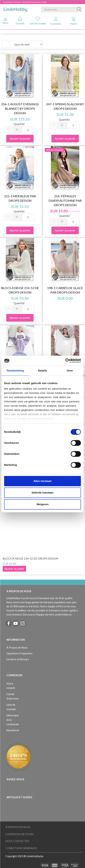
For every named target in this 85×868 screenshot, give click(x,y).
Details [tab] (42, 371)
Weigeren (42, 504)
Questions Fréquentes (19, 653)
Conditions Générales (21, 848)
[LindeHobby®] (15, 9)
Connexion (56, 21)
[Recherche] (79, 9)
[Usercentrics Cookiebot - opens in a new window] (65, 361)
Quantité (19, 124)
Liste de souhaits (38, 21)
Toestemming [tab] (15, 371)
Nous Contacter (17, 841)
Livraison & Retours (18, 659)
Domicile (20, 21)
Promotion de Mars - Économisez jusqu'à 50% (25, 2)
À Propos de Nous (17, 648)
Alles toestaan (42, 481)
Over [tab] (70, 371)
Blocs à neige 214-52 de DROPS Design (30, 558)
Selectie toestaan (43, 493)
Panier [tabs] (74, 21)
